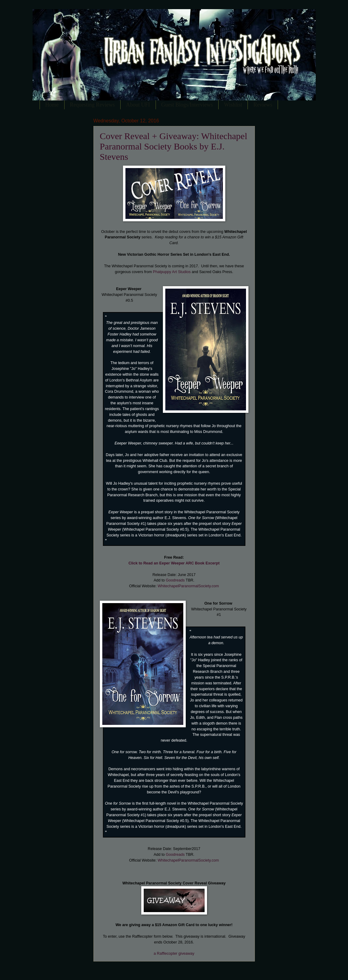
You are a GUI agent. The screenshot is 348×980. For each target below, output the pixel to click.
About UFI (138, 105)
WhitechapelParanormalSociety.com (188, 586)
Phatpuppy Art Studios (172, 272)
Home (52, 105)
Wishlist (233, 105)
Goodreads (175, 580)
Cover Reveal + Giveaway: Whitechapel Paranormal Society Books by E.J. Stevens (174, 146)
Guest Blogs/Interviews (187, 105)
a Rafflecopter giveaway (174, 954)
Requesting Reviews (92, 105)
